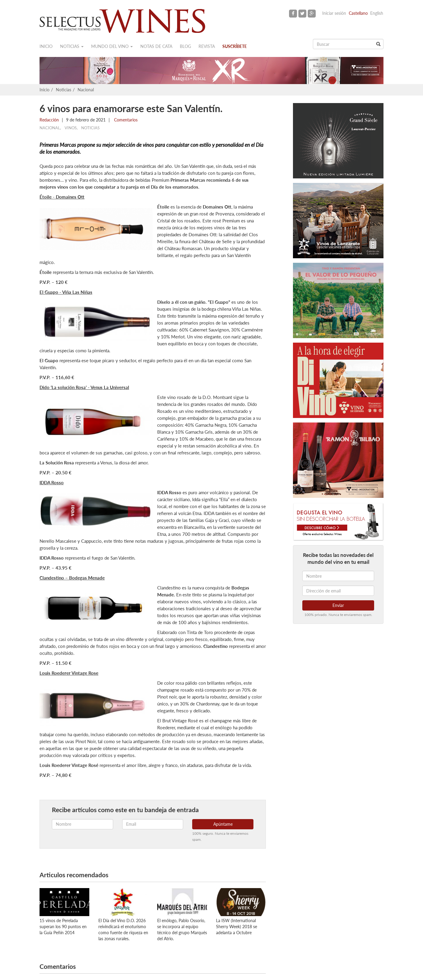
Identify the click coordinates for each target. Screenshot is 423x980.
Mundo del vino (112, 46)
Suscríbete (235, 46)
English (377, 13)
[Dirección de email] (338, 591)
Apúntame (223, 824)
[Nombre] (338, 576)
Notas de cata (156, 46)
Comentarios (125, 120)
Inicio (46, 46)
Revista (207, 46)
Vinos (71, 128)
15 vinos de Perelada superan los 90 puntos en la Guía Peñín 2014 (63, 927)
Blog (185, 46)
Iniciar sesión (334, 13)
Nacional (86, 90)
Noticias (72, 46)
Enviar (338, 605)
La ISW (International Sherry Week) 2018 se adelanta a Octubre (237, 927)
